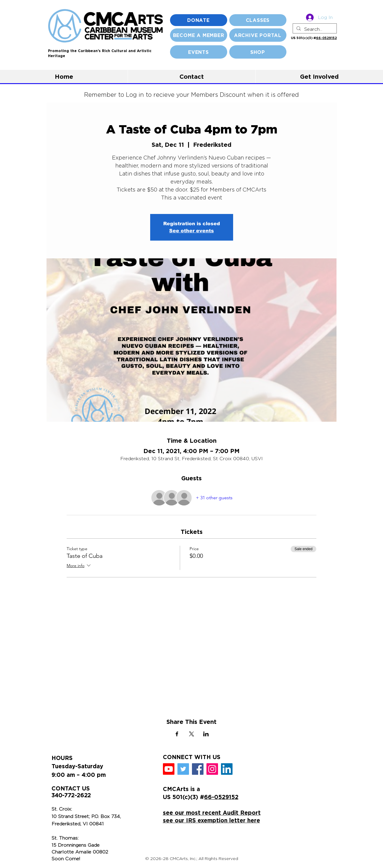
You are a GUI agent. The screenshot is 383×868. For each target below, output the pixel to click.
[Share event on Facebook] (177, 734)
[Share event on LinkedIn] (206, 734)
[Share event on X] (191, 734)
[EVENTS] (199, 52)
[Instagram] (212, 769)
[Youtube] (169, 769)
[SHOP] (258, 52)
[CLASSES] (258, 20)
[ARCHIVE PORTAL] (258, 35)
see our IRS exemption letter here (211, 820)
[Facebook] (198, 769)
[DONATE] (199, 20)
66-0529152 (326, 38)
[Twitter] (183, 769)
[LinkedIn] (227, 769)
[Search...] (314, 29)
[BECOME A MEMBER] (199, 35)
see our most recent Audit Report (212, 813)
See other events (191, 231)
